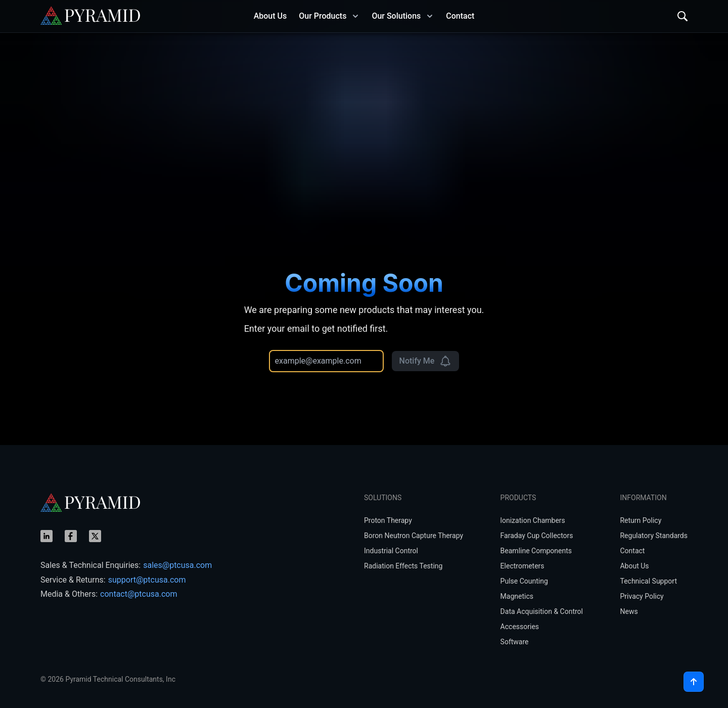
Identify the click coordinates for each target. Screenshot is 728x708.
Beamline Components (536, 551)
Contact (632, 551)
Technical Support (648, 581)
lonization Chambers (533, 520)
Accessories (520, 627)
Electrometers (522, 566)
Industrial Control (391, 551)
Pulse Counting (524, 581)
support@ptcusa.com (147, 580)
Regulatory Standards (654, 536)
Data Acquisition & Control (542, 611)
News (629, 611)
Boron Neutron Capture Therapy (414, 536)
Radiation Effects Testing (403, 566)
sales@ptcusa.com (177, 565)
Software (515, 642)
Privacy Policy (642, 596)
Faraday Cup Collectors (537, 536)
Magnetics (517, 596)
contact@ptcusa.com (139, 594)
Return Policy (641, 520)
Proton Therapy (388, 520)
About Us (634, 566)
